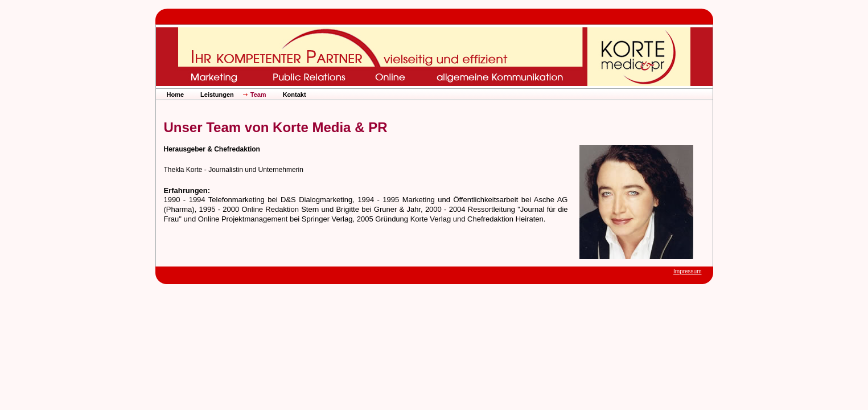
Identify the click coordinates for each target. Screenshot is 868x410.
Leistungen (217, 95)
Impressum (687, 271)
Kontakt (295, 95)
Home (176, 95)
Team (258, 95)
